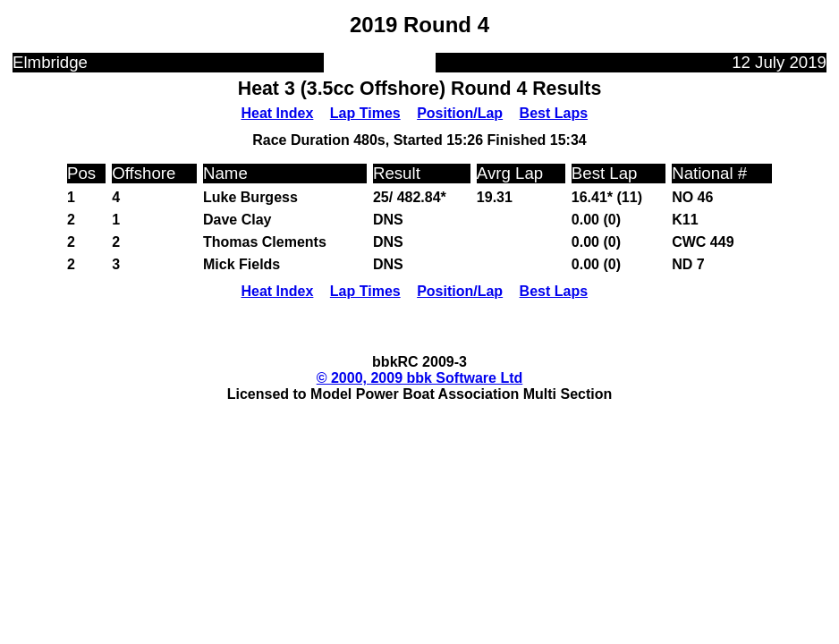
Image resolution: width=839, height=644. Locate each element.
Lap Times (365, 113)
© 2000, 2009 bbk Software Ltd (420, 378)
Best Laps (554, 113)
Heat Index (277, 113)
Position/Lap (460, 113)
